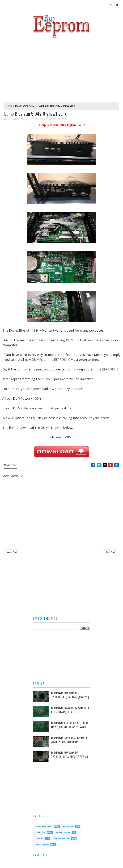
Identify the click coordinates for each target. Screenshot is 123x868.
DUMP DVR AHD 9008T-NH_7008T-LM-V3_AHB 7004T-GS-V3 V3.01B (70, 725)
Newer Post (12, 552)
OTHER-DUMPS (42, 844)
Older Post (110, 552)
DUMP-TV (39, 838)
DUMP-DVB (68, 826)
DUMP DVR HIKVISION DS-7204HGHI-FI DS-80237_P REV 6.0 (70, 755)
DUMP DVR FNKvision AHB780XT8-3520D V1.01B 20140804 (70, 740)
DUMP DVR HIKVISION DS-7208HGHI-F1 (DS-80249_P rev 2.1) (70, 695)
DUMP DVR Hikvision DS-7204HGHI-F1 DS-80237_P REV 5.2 (71, 710)
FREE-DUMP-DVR (62, 838)
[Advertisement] (61, 68)
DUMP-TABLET (63, 832)
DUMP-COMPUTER (25, 106)
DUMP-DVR (40, 832)
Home (9, 106)
